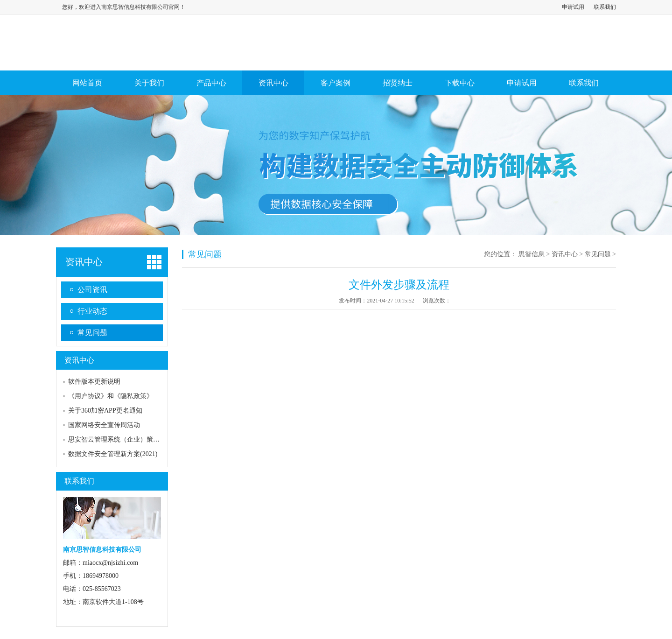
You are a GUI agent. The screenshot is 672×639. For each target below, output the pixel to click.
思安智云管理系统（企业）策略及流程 (124, 439)
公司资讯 (92, 290)
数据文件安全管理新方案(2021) (113, 454)
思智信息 (532, 254)
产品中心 (211, 83)
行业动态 (92, 311)
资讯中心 (273, 83)
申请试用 (573, 7)
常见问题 (92, 333)
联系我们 (605, 7)
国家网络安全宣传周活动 (104, 425)
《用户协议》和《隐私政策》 (111, 396)
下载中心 (460, 83)
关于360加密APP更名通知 (105, 411)
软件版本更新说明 (94, 382)
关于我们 (149, 83)
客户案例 (336, 83)
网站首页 (87, 83)
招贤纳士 (398, 83)
